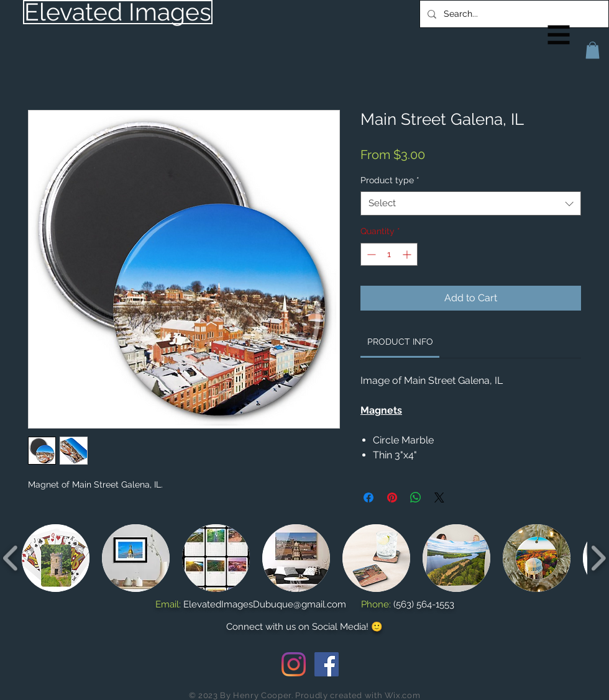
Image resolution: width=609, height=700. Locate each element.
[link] (400, 342)
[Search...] (513, 14)
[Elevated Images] (118, 12)
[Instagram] (294, 664)
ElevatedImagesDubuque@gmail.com (265, 604)
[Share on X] (439, 498)
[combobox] (471, 203)
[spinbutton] (389, 254)
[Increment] (408, 254)
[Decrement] (370, 254)
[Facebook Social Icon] (327, 664)
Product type (390, 180)
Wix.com (403, 695)
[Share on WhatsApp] (416, 498)
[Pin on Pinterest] (392, 498)
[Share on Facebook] (369, 498)
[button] (559, 35)
